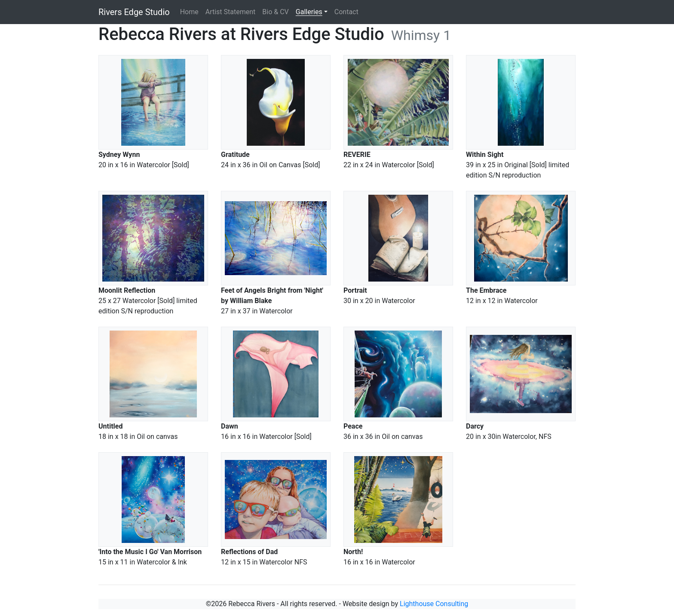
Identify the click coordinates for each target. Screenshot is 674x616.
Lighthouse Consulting (434, 604)
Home (189, 12)
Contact (346, 12)
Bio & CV (275, 12)
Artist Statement (231, 12)
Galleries (309, 12)
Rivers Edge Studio (134, 12)
